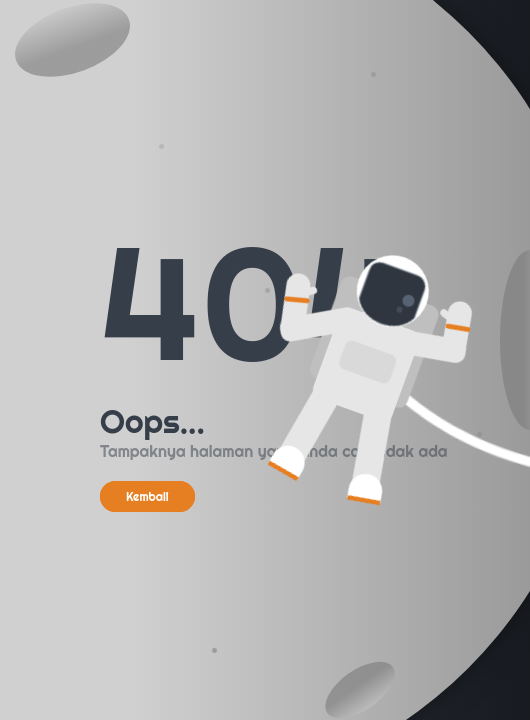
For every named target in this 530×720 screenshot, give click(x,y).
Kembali (147, 496)
